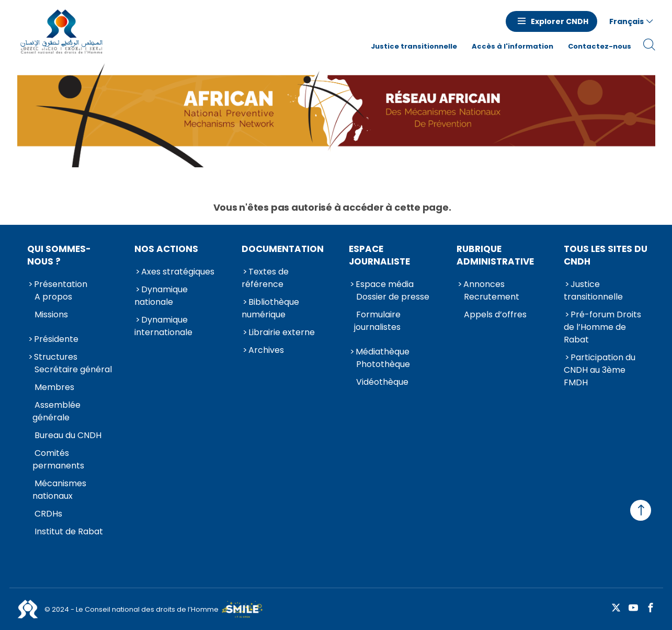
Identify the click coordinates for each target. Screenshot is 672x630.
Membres (54, 387)
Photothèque (383, 364)
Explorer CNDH (560, 21)
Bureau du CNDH (68, 435)
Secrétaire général (73, 369)
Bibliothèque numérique (270, 308)
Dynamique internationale (163, 326)
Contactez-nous (600, 46)
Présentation (61, 284)
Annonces (484, 284)
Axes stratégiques (178, 272)
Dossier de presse (393, 297)
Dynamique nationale (161, 296)
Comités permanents (58, 459)
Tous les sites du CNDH (606, 255)
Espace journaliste (379, 255)
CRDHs (48, 514)
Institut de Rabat (69, 531)
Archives (266, 350)
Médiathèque (383, 352)
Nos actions (166, 249)
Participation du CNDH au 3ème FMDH (600, 370)
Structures (56, 357)
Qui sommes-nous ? (59, 255)
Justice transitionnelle (414, 46)
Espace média (385, 284)
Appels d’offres (495, 314)
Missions (51, 314)
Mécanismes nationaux (59, 490)
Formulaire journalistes (377, 321)
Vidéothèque (382, 382)
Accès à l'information (512, 46)
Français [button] (627, 21)
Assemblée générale (56, 411)
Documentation (283, 249)
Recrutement (492, 297)
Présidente (56, 339)
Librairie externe (282, 332)
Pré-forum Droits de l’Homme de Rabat (602, 327)
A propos (53, 297)
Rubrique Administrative (495, 255)
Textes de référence (265, 278)
